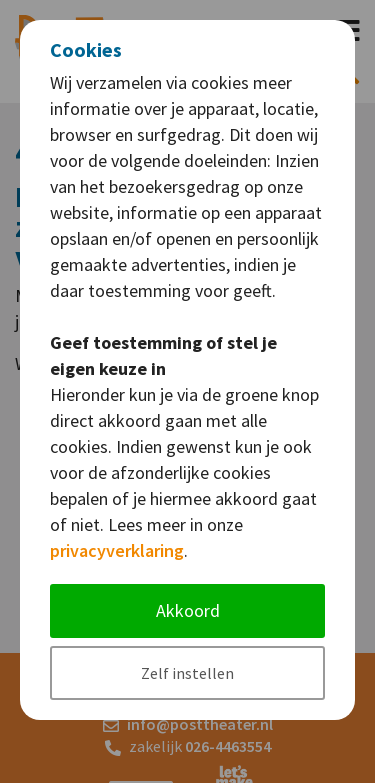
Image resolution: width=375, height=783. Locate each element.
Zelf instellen (187, 673)
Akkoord (188, 610)
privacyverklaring (117, 550)
